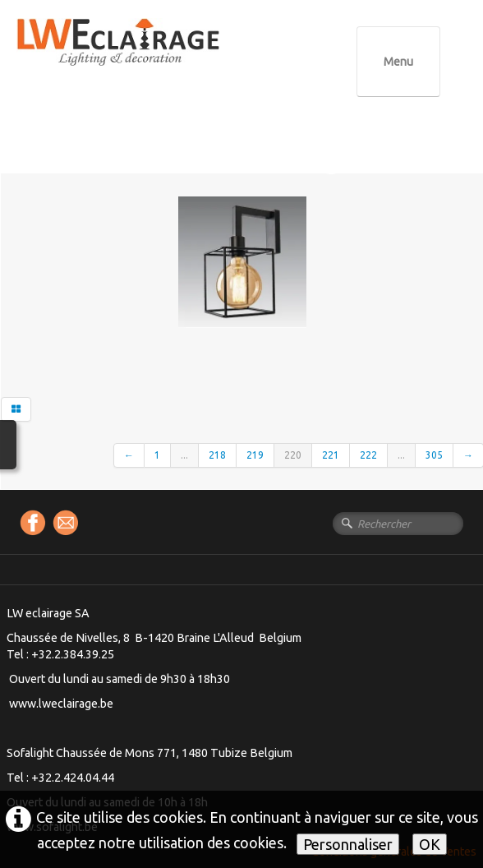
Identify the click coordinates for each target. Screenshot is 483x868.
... (184, 455)
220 (293, 455)
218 (217, 455)
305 (434, 455)
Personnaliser (348, 844)
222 (368, 455)
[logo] (152, 57)
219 (255, 455)
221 (331, 455)
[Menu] (398, 62)
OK (430, 844)
